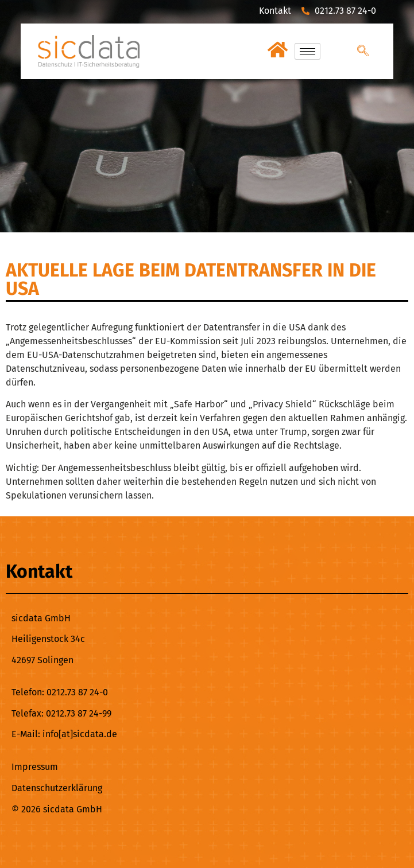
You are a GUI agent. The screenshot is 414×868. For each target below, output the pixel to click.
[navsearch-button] (363, 52)
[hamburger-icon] (307, 51)
